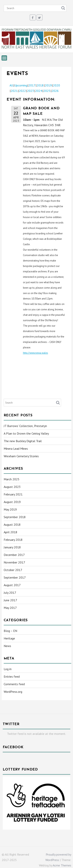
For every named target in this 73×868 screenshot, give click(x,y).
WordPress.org (13, 692)
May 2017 (10, 608)
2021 (14, 91)
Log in (8, 669)
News (7, 646)
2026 (55, 91)
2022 (22, 91)
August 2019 (12, 502)
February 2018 (13, 540)
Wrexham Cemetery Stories (21, 456)
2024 (39, 91)
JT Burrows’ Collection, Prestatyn (25, 426)
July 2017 (10, 593)
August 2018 (12, 525)
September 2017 (15, 577)
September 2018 (15, 517)
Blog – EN (10, 631)
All (11, 85)
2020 (56, 85)
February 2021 (13, 494)
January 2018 (12, 547)
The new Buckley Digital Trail (23, 441)
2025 (47, 91)
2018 (40, 85)
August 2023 (12, 487)
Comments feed (14, 684)
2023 (31, 91)
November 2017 (14, 562)
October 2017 (13, 570)
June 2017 (10, 600)
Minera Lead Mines (16, 449)
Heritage (9, 638)
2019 (48, 85)
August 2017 (12, 585)
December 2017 (14, 555)
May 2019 (10, 509)
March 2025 (12, 479)
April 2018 (11, 532)
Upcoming (21, 85)
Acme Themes (62, 865)
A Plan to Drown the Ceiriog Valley (26, 433)
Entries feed (12, 676)
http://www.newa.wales (36, 353)
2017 (32, 85)
